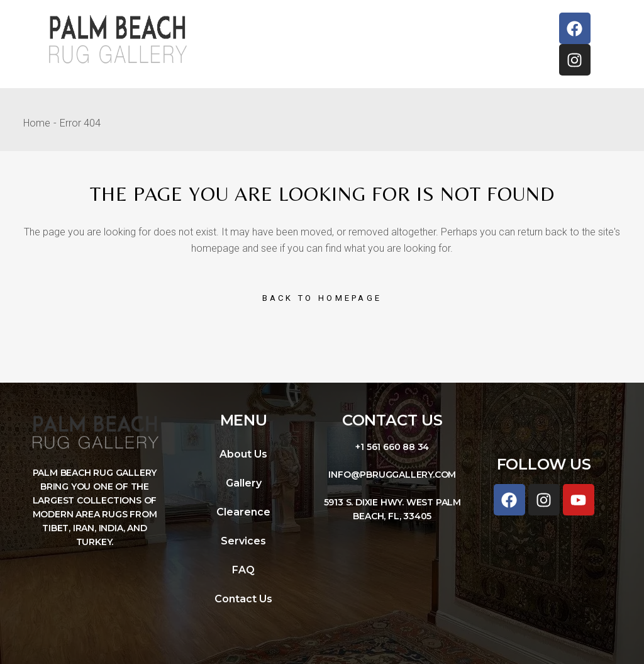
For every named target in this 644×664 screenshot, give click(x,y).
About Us (243, 454)
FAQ (243, 570)
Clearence (243, 512)
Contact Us (243, 599)
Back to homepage (322, 298)
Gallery (244, 483)
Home (37, 123)
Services (243, 541)
